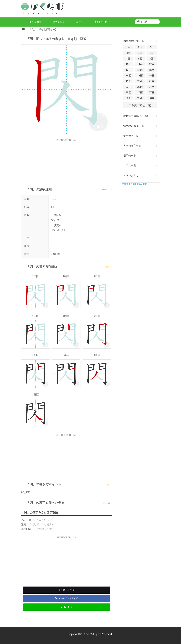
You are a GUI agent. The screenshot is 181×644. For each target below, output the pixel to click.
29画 (140, 98)
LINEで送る (67, 607)
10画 (54, 199)
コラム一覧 (130, 166)
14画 (140, 70)
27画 (152, 93)
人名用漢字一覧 (132, 146)
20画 (140, 81)
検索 (157, 22)
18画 (152, 76)
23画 (140, 87)
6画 (152, 53)
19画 (128, 81)
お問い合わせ (131, 175)
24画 (152, 87)
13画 (128, 70)
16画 (128, 76)
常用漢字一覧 (131, 136)
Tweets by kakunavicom (134, 184)
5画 (140, 53)
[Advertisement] (66, 161)
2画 (140, 47)
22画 (128, 87)
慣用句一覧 (130, 156)
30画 (152, 98)
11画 (140, 64)
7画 (128, 59)
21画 (152, 81)
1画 (128, 47)
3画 (152, 47)
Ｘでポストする (67, 590)
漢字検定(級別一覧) (134, 126)
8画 (140, 59)
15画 (152, 70)
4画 (128, 53)
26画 (140, 93)
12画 (152, 64)
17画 (140, 76)
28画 (128, 98)
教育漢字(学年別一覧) (136, 116)
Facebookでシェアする (67, 598)
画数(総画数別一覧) (140, 105)
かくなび (86, 634)
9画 (152, 59)
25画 (128, 93)
